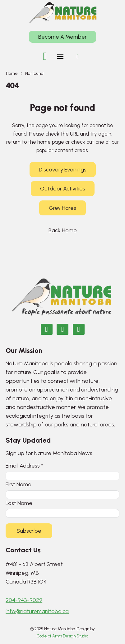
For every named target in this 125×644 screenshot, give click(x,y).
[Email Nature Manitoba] (79, 329)
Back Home (63, 230)
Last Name (19, 503)
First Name (19, 484)
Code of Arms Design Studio (62, 636)
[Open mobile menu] (60, 56)
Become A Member (62, 37)
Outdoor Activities (63, 189)
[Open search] (78, 56)
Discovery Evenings (63, 170)
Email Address (24, 466)
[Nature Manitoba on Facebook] (47, 329)
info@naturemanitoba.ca (37, 611)
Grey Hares (62, 208)
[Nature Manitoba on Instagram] (62, 329)
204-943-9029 (24, 600)
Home (12, 73)
